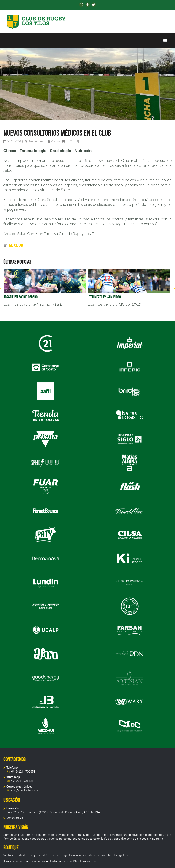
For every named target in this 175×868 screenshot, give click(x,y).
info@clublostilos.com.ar (27, 790)
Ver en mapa (15, 818)
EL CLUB (72, 141)
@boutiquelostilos (84, 861)
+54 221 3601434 (22, 781)
